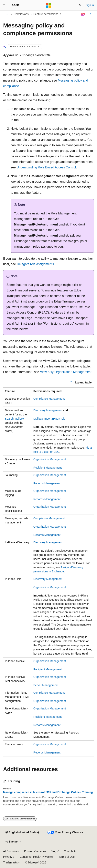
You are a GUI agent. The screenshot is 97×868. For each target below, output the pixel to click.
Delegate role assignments (35, 264)
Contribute (70, 851)
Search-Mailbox (14, 419)
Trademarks (10, 862)
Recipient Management (48, 468)
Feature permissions (46, 14)
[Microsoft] (48, 5)
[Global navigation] (4, 5)
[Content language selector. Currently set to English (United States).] (22, 832)
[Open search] (80, 5)
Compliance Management (49, 399)
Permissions (21, 14)
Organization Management (50, 459)
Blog (54, 851)
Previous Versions (35, 851)
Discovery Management (48, 410)
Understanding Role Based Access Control (46, 167)
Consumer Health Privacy (35, 857)
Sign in (90, 5)
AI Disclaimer (11, 851)
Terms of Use (67, 857)
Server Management (46, 685)
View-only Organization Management (66, 372)
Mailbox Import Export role (49, 419)
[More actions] (90, 14)
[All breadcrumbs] (7, 14)
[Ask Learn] (83, 14)
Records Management (47, 483)
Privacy (8, 857)
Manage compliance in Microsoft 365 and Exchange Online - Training (48, 792)
